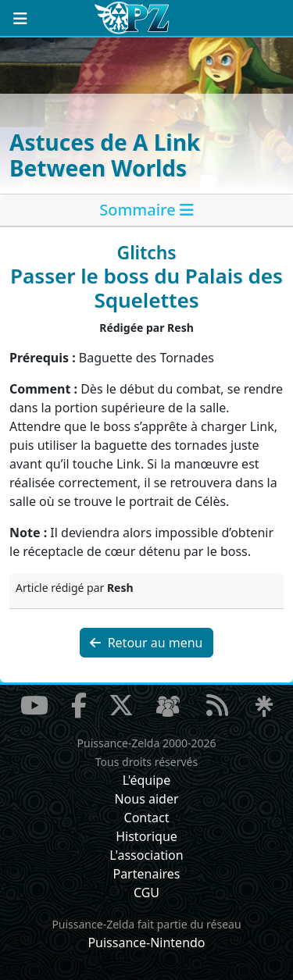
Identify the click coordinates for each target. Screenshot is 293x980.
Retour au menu (146, 643)
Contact (147, 818)
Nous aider (146, 799)
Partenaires (146, 874)
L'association (146, 855)
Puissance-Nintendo (146, 943)
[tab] (146, 210)
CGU (146, 893)
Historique (146, 836)
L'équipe (147, 780)
